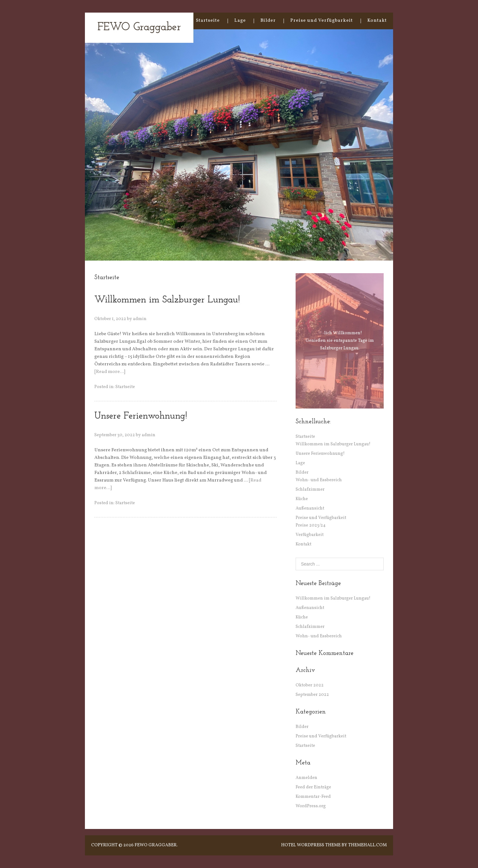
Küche (302, 499)
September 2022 (312, 695)
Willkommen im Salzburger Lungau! (167, 300)
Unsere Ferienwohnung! (141, 416)
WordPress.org (311, 806)
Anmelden (306, 778)
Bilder (268, 21)
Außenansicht (310, 508)
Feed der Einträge (313, 787)
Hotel (289, 845)
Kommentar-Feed (313, 797)
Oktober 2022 (310, 685)
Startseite (208, 21)
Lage (240, 21)
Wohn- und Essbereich (319, 480)
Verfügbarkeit (310, 535)
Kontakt (377, 21)
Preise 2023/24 (311, 525)
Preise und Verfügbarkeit (322, 21)
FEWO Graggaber (139, 28)
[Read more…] (110, 372)
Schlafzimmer (310, 490)
